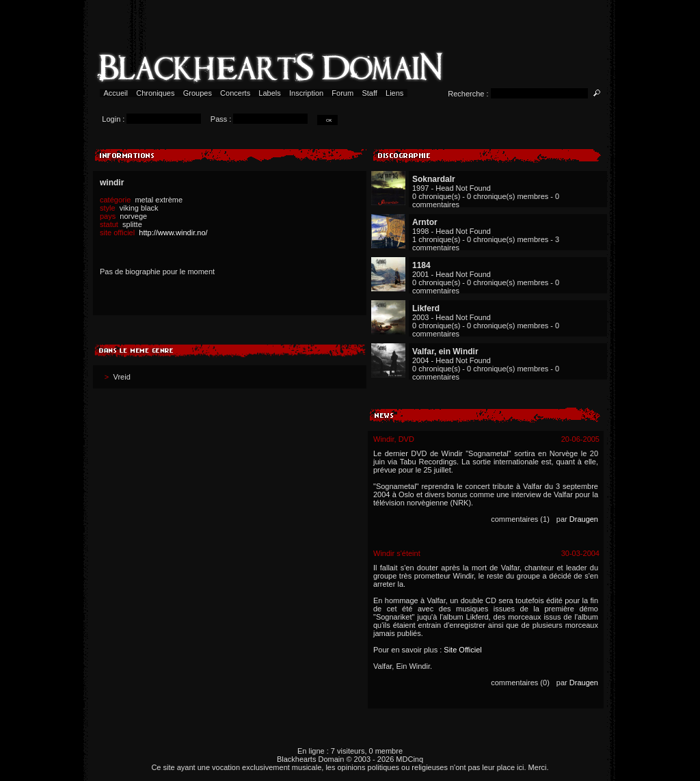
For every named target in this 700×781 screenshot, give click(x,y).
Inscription (306, 93)
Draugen (584, 519)
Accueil (116, 93)
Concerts (235, 93)
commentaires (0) (520, 683)
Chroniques (155, 93)
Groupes (198, 93)
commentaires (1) (520, 519)
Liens (395, 93)
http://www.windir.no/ (173, 233)
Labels (270, 93)
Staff (369, 93)
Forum (342, 93)
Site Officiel (462, 650)
